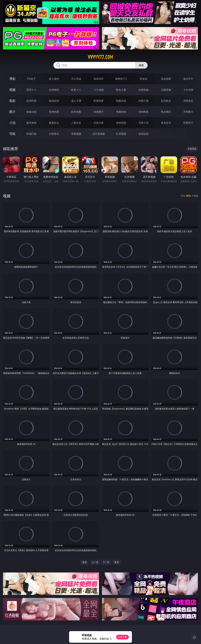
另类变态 (188, 101)
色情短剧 (144, 134)
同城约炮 (31, 134)
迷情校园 (121, 123)
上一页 (95, 562)
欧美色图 (76, 112)
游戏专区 (99, 79)
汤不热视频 (99, 134)
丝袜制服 (144, 90)
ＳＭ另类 (188, 90)
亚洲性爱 (31, 101)
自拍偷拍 (54, 90)
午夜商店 (54, 134)
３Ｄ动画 (99, 90)
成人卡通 (76, 101)
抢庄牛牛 (188, 79)
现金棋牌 (166, 79)
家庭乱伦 (54, 123)
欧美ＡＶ (76, 90)
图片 (12, 112)
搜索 (141, 65)
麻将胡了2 (121, 79)
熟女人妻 (121, 90)
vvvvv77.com (100, 57)
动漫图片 (99, 112)
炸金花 (144, 79)
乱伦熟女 (166, 101)
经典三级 (144, 101)
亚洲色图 (54, 112)
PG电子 (31, 79)
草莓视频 (76, 134)
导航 (12, 134)
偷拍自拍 (54, 101)
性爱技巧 (188, 123)
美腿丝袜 (121, 112)
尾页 (117, 562)
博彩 (12, 79)
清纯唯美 (144, 112)
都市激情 (31, 123)
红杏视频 (121, 134)
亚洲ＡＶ (31, 90)
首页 (84, 562)
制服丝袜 (121, 101)
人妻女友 (76, 123)
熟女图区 (166, 112)
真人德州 (54, 79)
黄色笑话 (166, 123)
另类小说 (144, 123)
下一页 (106, 562)
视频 (12, 90)
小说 (12, 123)
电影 (12, 101)
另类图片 (188, 112)
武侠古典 (99, 123)
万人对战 (76, 79)
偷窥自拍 (31, 112)
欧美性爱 (99, 101)
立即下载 (122, 637)
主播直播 (166, 90)
